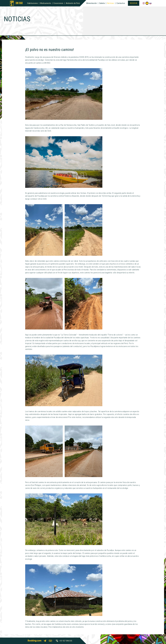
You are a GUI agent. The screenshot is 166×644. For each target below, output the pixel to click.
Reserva (134, 3)
